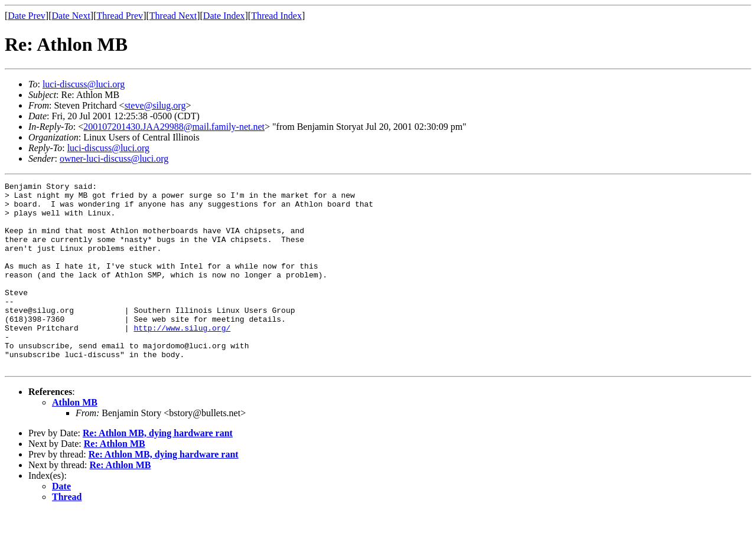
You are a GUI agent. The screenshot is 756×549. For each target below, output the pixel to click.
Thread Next (173, 16)
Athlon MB (75, 439)
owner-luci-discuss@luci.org (114, 159)
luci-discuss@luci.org (84, 84)
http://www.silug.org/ (182, 358)
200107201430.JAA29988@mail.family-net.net (174, 127)
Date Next (71, 16)
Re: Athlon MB (115, 481)
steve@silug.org (155, 105)
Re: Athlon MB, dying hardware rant (158, 470)
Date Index (224, 16)
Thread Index (276, 16)
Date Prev (27, 16)
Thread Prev (120, 16)
